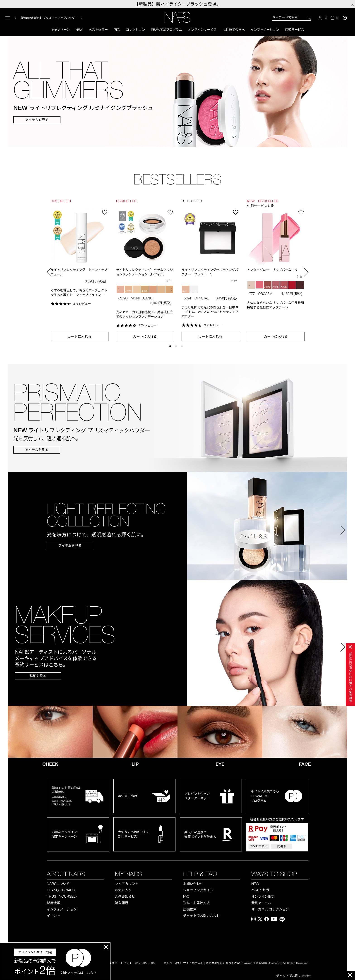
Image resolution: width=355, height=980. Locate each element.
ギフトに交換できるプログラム (265, 797)
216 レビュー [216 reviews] (82, 304)
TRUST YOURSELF (62, 897)
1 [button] (172, 349)
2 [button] (178, 349)
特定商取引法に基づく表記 (223, 964)
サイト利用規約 (193, 964)
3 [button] (184, 349)
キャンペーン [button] (54, 30)
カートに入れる (79, 337)
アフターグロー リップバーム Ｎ (272, 271)
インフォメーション (269, 30)
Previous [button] (16, 18)
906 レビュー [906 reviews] (213, 326)
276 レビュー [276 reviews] (148, 326)
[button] (119, 290)
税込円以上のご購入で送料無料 (350, 677)
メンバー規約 (172, 964)
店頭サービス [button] (301, 30)
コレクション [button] (133, 30)
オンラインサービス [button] (203, 30)
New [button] (74, 30)
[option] (68, 18)
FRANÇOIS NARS (61, 891)
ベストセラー (94, 30)
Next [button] (306, 273)
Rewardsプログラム (166, 30)
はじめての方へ (236, 30)
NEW (255, 884)
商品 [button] (114, 30)
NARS (58, 884)
